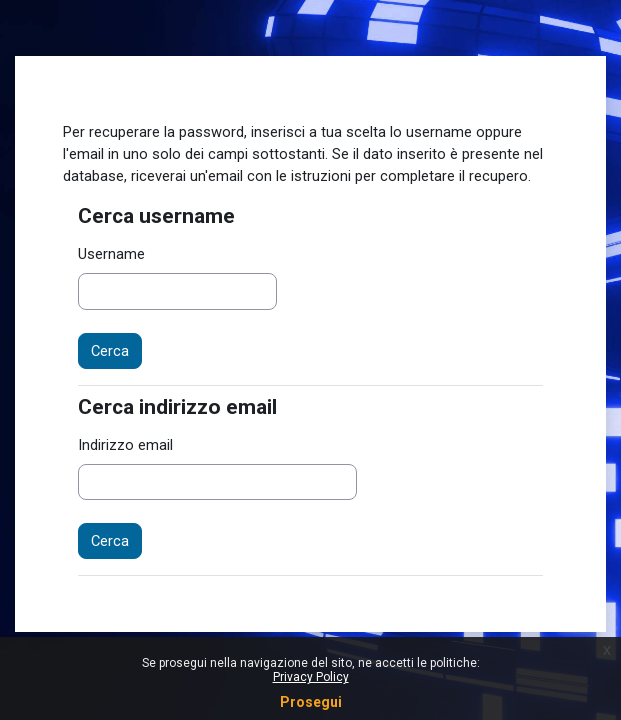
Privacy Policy (311, 677)
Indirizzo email (125, 445)
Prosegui (311, 702)
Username (111, 254)
